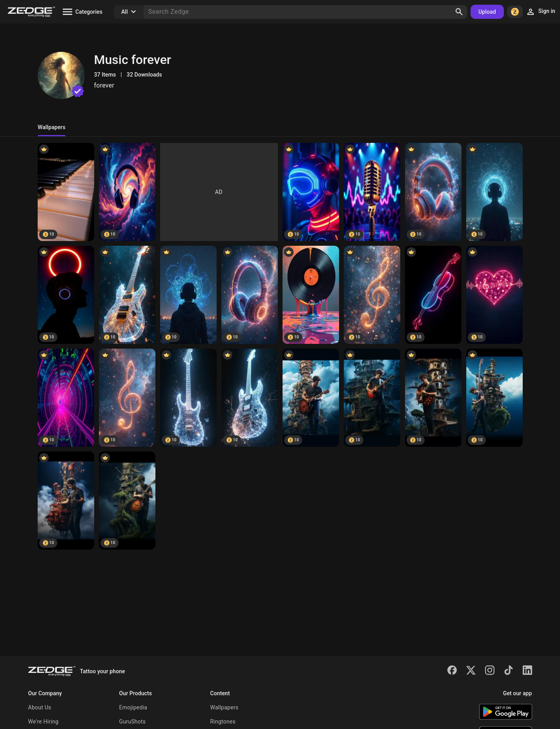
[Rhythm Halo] (66, 192)
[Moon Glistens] (66, 501)
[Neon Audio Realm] (311, 295)
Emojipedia (133, 707)
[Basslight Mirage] (127, 295)
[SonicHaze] (127, 398)
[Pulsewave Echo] (372, 295)
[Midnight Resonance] (433, 295)
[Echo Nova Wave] (372, 192)
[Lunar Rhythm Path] (433, 192)
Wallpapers (224, 707)
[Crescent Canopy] (372, 398)
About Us (40, 707)
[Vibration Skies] (250, 295)
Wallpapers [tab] (52, 127)
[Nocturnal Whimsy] (127, 501)
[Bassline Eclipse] (311, 192)
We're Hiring (44, 722)
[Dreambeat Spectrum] (66, 295)
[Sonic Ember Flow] (494, 192)
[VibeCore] (66, 398)
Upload (487, 12)
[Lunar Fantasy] (311, 398)
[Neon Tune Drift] (127, 192)
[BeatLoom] (188, 398)
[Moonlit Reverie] (433, 398)
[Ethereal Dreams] (494, 398)
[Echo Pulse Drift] (188, 295)
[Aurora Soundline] (494, 295)
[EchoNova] (250, 398)
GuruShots (133, 722)
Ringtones (223, 722)
